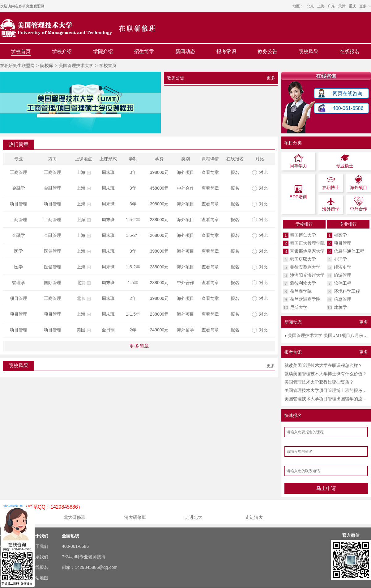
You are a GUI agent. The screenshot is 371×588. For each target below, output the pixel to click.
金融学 (19, 188)
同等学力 (298, 161)
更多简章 (139, 346)
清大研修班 (135, 517)
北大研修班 (75, 517)
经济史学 (343, 267)
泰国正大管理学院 (307, 243)
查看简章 (210, 172)
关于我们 (40, 546)
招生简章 (144, 51)
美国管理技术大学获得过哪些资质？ (319, 382)
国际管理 (53, 283)
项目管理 (19, 204)
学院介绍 (103, 51)
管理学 (19, 283)
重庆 (352, 6)
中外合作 (185, 188)
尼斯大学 (299, 307)
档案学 (340, 235)
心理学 (340, 259)
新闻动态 (185, 51)
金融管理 (53, 188)
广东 (331, 6)
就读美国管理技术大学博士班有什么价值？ (326, 374)
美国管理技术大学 (76, 65)
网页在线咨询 (348, 93)
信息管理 (343, 299)
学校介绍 (62, 51)
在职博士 (331, 183)
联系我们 (40, 557)
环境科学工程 (347, 291)
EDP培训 (299, 192)
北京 (310, 6)
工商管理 (19, 172)
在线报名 (350, 51)
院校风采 (309, 51)
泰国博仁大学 (303, 235)
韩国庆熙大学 (303, 259)
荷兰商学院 (301, 291)
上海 (321, 6)
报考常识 (226, 51)
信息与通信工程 (349, 251)
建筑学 (340, 307)
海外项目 (185, 172)
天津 (342, 6)
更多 (271, 78)
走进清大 (254, 517)
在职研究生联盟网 (30, 6)
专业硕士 (345, 161)
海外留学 (185, 330)
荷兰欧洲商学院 (305, 299)
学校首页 (21, 51)
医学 (19, 251)
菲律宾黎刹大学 (305, 267)
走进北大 (194, 517)
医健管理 (53, 251)
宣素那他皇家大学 (307, 251)
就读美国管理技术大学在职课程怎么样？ (323, 365)
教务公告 (267, 51)
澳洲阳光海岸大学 (307, 275)
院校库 (47, 65)
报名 (235, 172)
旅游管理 (343, 275)
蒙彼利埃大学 (303, 283)
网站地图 (40, 578)
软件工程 (343, 283)
